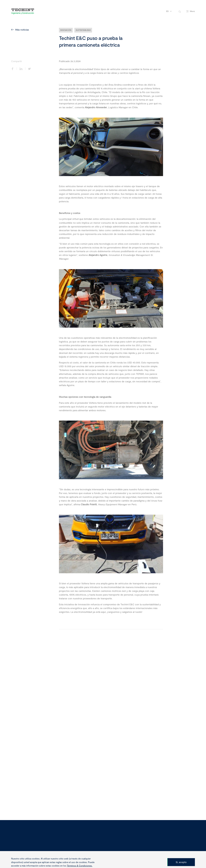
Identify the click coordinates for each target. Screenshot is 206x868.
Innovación (66, 30)
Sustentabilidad (83, 30)
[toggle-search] (180, 11)
